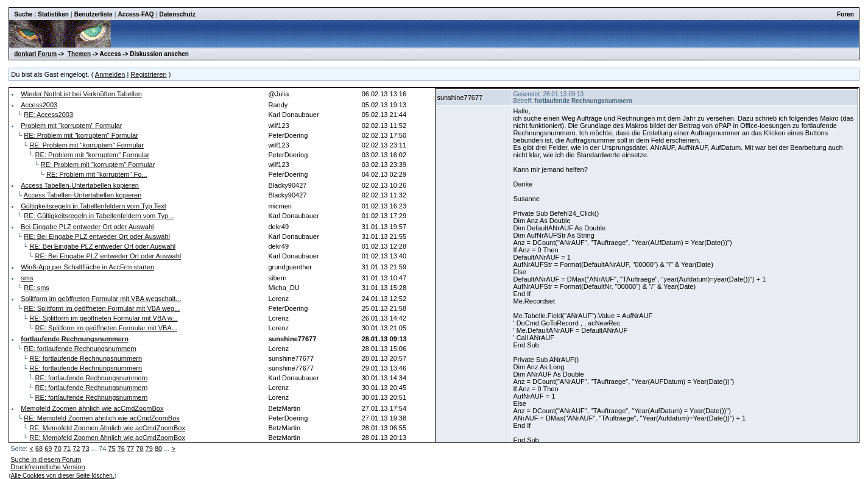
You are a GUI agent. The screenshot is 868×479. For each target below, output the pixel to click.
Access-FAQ (136, 14)
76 (121, 449)
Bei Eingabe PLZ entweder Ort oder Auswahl (87, 227)
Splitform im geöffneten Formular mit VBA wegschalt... (101, 299)
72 (76, 449)
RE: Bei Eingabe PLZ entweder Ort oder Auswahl (97, 236)
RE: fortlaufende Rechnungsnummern (80, 349)
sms (27, 278)
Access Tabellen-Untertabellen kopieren (80, 185)
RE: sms (37, 288)
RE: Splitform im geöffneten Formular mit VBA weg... (102, 308)
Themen (79, 54)
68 (39, 449)
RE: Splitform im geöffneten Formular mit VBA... (106, 328)
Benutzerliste (94, 14)
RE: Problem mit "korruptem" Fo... (97, 174)
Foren (845, 14)
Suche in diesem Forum (46, 459)
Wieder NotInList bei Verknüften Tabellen (81, 94)
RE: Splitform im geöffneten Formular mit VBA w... (103, 318)
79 (149, 449)
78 (139, 449)
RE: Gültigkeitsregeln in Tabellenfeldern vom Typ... (99, 216)
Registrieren (148, 74)
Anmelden (110, 74)
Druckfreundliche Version (48, 467)
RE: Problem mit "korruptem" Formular (81, 135)
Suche (23, 14)
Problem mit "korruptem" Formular (71, 126)
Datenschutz (178, 14)
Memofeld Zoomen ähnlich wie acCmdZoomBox (92, 408)
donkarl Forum (35, 54)
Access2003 (39, 105)
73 (86, 449)
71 (67, 449)
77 (130, 449)
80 (158, 449)
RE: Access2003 (48, 115)
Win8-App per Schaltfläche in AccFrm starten (87, 267)
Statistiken (53, 14)
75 (111, 449)
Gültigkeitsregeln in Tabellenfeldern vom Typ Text (93, 206)
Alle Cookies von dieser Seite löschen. (63, 476)
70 (58, 449)
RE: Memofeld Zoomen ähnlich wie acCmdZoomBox (102, 418)
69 (48, 449)
